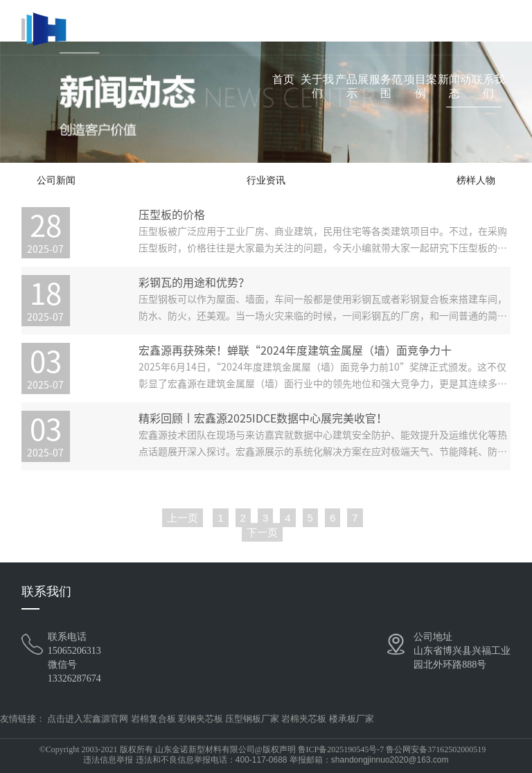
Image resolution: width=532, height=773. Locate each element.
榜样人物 (476, 180)
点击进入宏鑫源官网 (88, 719)
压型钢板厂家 (252, 719)
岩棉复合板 (153, 719)
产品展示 (352, 86)
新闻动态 (454, 86)
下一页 (262, 532)
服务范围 (386, 86)
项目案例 (420, 86)
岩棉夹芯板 (304, 719)
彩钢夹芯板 (201, 719)
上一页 (183, 518)
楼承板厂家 (352, 719)
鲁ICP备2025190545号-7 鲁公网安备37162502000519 (392, 749)
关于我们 (317, 86)
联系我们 (488, 86)
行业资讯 (266, 180)
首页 (283, 79)
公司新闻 (56, 180)
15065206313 (74, 651)
